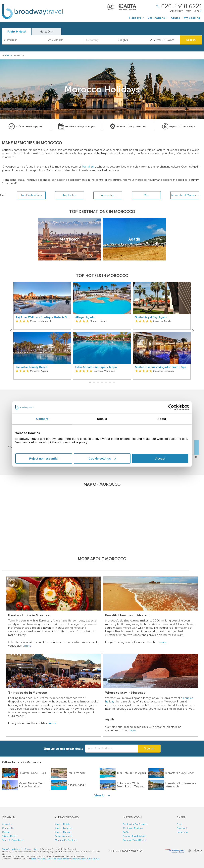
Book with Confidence (135, 824)
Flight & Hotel (17, 32)
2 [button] (94, 383)
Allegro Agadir (85, 317)
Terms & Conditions (13, 840)
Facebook (182, 828)
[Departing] (100, 40)
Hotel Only (47, 32)
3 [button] (98, 383)
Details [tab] (102, 419)
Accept (160, 458)
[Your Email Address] (112, 749)
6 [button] (110, 383)
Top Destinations (31, 195)
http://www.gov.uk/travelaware (85, 859)
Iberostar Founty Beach (32, 367)
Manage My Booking (66, 840)
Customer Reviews (133, 828)
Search (191, 40)
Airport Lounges (64, 828)
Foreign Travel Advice (134, 836)
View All (100, 796)
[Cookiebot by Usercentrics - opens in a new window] (171, 407)
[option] (42, 331)
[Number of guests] (164, 40)
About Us (7, 824)
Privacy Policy (9, 836)
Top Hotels (70, 195)
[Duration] (132, 40)
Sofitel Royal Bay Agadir (151, 317)
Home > (8, 55)
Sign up (149, 748)
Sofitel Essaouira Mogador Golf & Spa (161, 367)
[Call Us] (179, 6)
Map (146, 195)
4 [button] (102, 383)
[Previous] (12, 331)
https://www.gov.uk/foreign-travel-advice (50, 859)
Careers (6, 832)
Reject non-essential (44, 458)
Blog (179, 824)
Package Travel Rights (135, 840)
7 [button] (114, 383)
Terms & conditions (11, 849)
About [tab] (162, 419)
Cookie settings (102, 458)
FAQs (126, 832)
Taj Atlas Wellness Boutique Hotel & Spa (42, 317)
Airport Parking (63, 832)
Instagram (182, 832)
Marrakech (89, 167)
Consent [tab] (42, 419)
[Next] (192, 331)
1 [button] (90, 383)
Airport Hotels (62, 824)
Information (108, 195)
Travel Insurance (63, 836)
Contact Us (8, 828)
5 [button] (106, 383)
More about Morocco (185, 195)
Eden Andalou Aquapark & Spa (96, 367)
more (28, 646)
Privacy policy (31, 849)
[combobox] (24, 40)
